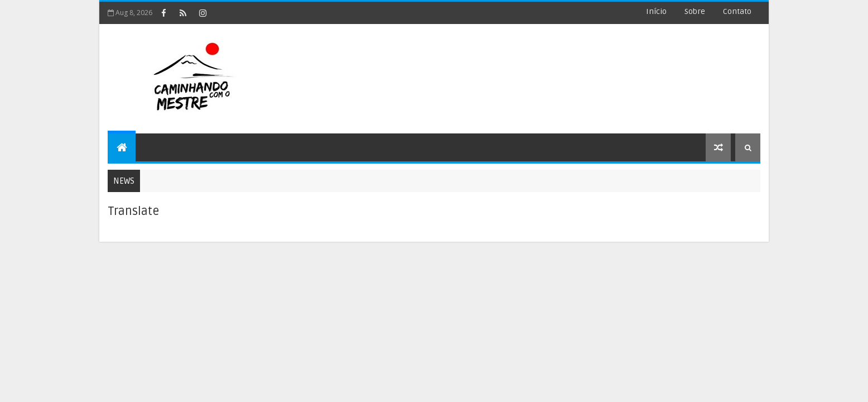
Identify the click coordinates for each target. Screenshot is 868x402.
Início (656, 11)
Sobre (695, 11)
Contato (737, 11)
